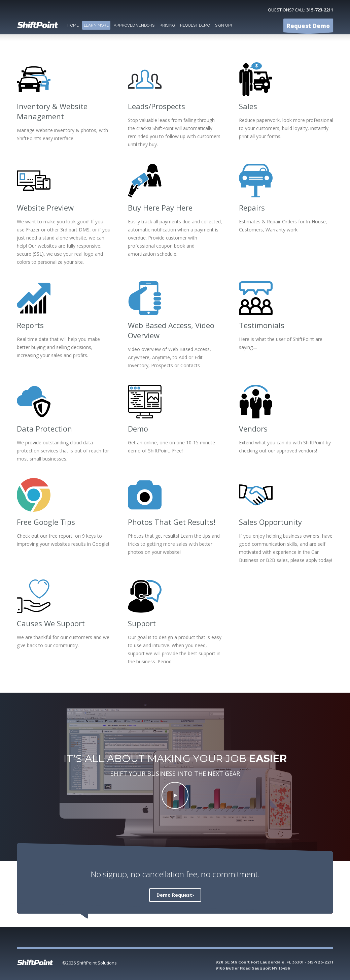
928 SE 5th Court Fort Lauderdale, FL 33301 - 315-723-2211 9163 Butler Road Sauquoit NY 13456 (274, 965)
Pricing (167, 25)
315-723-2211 (320, 10)
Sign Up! (223, 25)
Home (73, 25)
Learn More (96, 25)
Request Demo (195, 25)
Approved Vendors (134, 25)
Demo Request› (175, 895)
